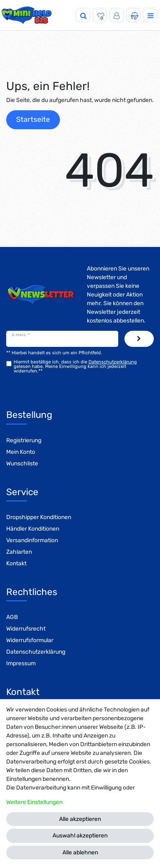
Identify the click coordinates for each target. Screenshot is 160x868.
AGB (12, 617)
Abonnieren (139, 339)
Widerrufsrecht (26, 629)
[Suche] (83, 15)
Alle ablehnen (80, 853)
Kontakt (16, 563)
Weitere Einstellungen (34, 802)
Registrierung (24, 440)
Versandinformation (32, 540)
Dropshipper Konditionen (39, 517)
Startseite (33, 119)
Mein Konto (21, 452)
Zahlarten (19, 552)
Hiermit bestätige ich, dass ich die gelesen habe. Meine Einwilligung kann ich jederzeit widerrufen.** (75, 367)
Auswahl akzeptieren (80, 836)
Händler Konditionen (33, 529)
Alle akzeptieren (80, 819)
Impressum (21, 663)
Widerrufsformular (30, 640)
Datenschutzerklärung (36, 652)
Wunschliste (22, 464)
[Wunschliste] (100, 15)
